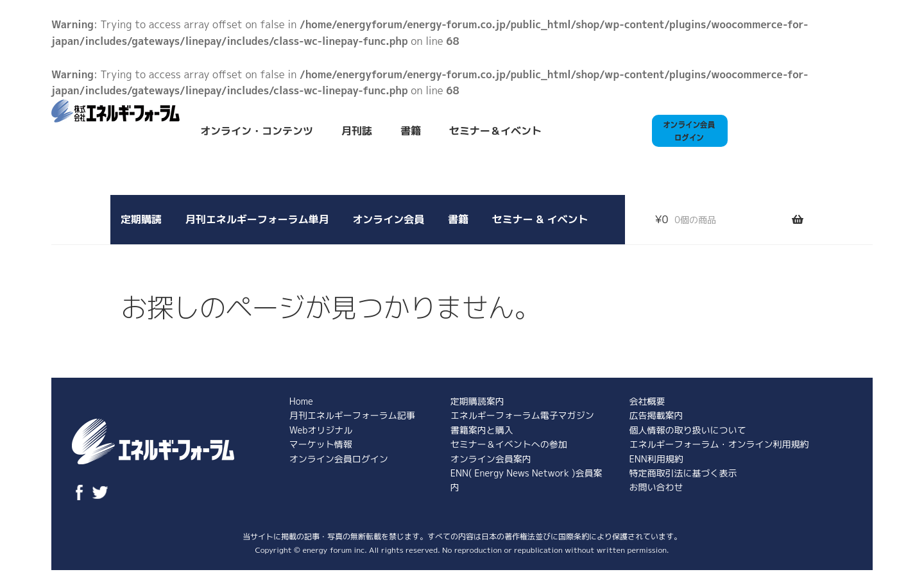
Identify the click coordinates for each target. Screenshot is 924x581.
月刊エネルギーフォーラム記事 (352, 415)
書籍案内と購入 (482, 430)
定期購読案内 (477, 401)
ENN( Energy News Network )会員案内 (526, 480)
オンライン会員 (388, 219)
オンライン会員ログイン (339, 459)
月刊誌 (357, 131)
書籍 (411, 131)
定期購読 (141, 219)
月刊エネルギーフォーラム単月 (257, 219)
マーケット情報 (321, 444)
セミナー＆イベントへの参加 (509, 444)
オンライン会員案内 (491, 459)
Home (301, 401)
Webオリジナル (321, 430)
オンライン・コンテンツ (257, 131)
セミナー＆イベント (495, 131)
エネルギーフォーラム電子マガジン (522, 415)
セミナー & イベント (540, 219)
